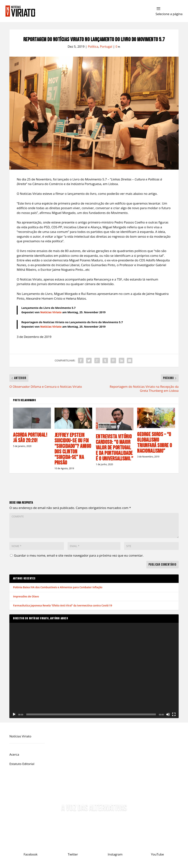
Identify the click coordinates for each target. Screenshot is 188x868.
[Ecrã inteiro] (174, 714)
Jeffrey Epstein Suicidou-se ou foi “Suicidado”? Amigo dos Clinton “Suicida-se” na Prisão (73, 449)
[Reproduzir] (14, 714)
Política (93, 46)
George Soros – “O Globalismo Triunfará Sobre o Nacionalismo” (155, 443)
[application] (94, 670)
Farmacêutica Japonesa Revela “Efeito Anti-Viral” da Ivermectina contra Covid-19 (63, 605)
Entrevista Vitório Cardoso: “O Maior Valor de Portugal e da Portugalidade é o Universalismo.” (115, 448)
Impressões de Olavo (26, 596)
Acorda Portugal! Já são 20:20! (30, 438)
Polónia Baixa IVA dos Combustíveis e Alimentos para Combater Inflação (58, 587)
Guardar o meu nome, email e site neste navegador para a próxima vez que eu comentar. (79, 555)
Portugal (106, 46)
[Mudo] (168, 714)
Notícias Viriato (51, 312)
